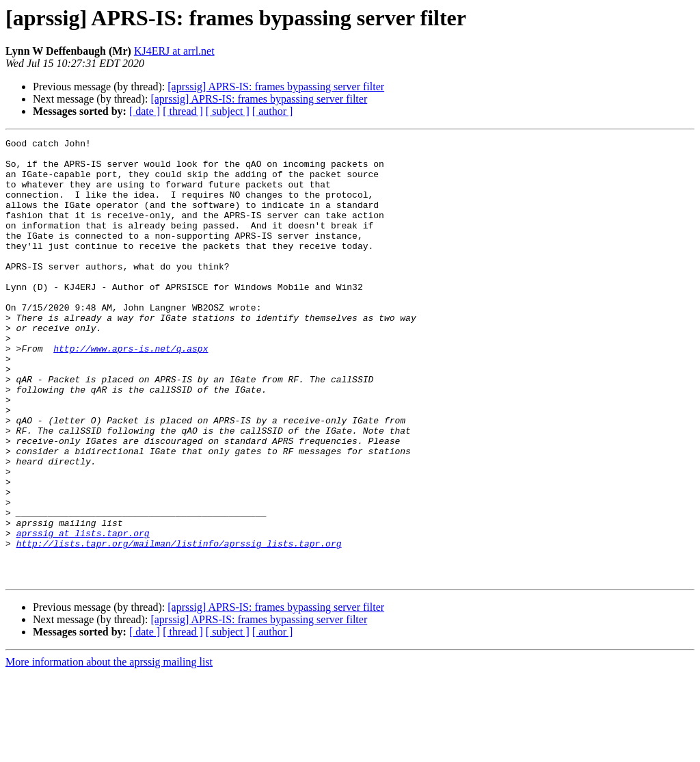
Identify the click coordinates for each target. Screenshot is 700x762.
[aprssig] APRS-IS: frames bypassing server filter (276, 87)
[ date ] (145, 111)
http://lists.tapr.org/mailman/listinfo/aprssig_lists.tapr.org (179, 625)
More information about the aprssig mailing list (109, 750)
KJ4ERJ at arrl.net (174, 51)
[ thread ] (183, 111)
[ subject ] (228, 111)
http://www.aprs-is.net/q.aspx (131, 391)
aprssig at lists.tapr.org (83, 613)
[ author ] (273, 111)
